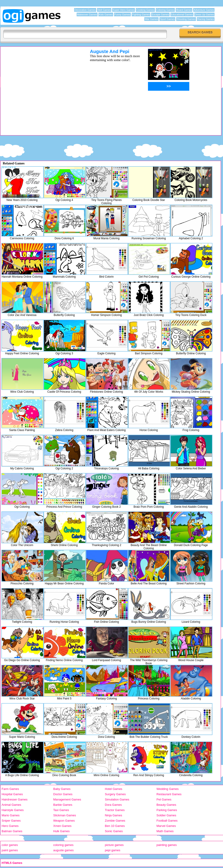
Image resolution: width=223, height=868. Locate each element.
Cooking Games (145, 10)
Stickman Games (65, 815)
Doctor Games (63, 794)
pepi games (113, 850)
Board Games (184, 10)
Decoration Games (85, 10)
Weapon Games (64, 821)
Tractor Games (115, 810)
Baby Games (62, 789)
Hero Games (10, 826)
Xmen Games (62, 826)
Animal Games (11, 805)
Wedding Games (168, 789)
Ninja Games (113, 815)
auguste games (63, 850)
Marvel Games (166, 826)
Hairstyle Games (13, 810)
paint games (10, 850)
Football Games (167, 821)
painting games (167, 845)
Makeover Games (87, 14)
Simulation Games (117, 799)
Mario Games (11, 815)
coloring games (63, 845)
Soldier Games (166, 815)
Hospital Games (12, 794)
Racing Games (206, 19)
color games (10, 845)
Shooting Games (186, 19)
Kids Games (106, 14)
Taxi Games (61, 810)
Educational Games (182, 14)
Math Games (165, 831)
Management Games (67, 799)
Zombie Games (115, 821)
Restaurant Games (169, 794)
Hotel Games (114, 789)
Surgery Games (115, 794)
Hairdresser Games (15, 799)
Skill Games (104, 10)
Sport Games (167, 19)
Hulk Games (61, 831)
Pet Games (164, 799)
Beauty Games (166, 805)
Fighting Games (141, 14)
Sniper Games (11, 821)
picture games (114, 845)
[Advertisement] (43, 92)
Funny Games (122, 14)
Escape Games (160, 14)
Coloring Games (165, 10)
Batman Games (12, 831)
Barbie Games (63, 805)
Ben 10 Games (115, 826)
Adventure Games (204, 10)
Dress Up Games (204, 14)
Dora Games (113, 805)
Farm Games (10, 789)
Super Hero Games (124, 10)
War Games (151, 19)
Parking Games (167, 810)
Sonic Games (114, 831)
